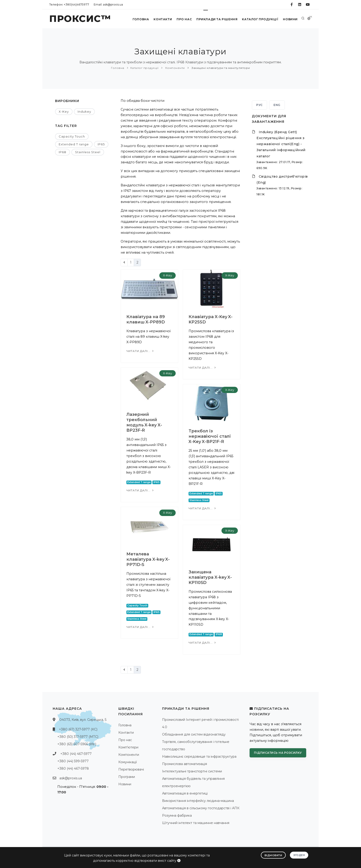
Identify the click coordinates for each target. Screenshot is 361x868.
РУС (259, 105)
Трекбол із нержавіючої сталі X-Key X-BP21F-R (210, 436)
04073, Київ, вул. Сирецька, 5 (83, 720)
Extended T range (74, 144)
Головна (139, 19)
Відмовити (273, 855)
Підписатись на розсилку (278, 753)
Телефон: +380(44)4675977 (69, 4)
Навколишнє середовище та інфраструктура (199, 757)
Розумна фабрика (177, 815)
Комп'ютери (128, 747)
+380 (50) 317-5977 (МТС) (78, 737)
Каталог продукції (259, 19)
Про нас (184, 19)
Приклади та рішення (217, 19)
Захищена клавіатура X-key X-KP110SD (210, 577)
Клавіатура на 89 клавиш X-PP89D (146, 319)
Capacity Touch (72, 136)
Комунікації (128, 762)
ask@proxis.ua (71, 778)
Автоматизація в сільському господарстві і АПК (201, 808)
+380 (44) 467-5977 (76, 754)
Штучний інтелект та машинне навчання (196, 823)
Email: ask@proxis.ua (108, 4)
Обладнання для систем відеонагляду (194, 734)
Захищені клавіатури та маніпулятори (220, 68)
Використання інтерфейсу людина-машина (198, 801)
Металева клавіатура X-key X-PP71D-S (148, 559)
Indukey (84, 111)
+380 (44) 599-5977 (73, 761)
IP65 (101, 144)
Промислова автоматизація (185, 764)
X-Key (64, 111)
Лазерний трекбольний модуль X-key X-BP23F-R (144, 422)
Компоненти (175, 68)
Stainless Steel (88, 152)
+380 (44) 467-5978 (73, 768)
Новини (290, 19)
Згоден (299, 855)
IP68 (63, 152)
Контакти (162, 19)
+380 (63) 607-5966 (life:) (77, 744)
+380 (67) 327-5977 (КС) (78, 729)
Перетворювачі (131, 769)
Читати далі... (140, 351)
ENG (277, 105)
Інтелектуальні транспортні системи (192, 771)
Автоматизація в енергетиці (185, 793)
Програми (127, 777)
